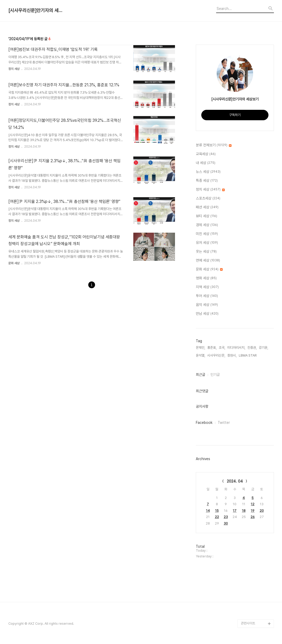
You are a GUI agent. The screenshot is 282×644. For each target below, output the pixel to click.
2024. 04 (235, 481)
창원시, (232, 355)
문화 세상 (14, 263)
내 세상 (206, 163)
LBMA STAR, (248, 355)
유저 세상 (207, 243)
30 (226, 523)
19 (253, 511)
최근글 (200, 375)
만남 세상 (207, 314)
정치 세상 (14, 69)
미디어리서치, (236, 348)
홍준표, (212, 348)
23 (226, 517)
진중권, (252, 348)
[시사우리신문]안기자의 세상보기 (37, 10)
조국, (222, 348)
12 (253, 504)
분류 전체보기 (214, 145)
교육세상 (206, 154)
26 (253, 517)
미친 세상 (207, 234)
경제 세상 (207, 225)
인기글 (215, 375)
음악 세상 (207, 305)
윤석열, (200, 355)
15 (217, 511)
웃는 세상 (206, 252)
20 (262, 511)
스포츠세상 (208, 198)
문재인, (200, 348)
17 (235, 511)
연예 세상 (208, 261)
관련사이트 (248, 623)
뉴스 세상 (208, 172)
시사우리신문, (216, 355)
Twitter (224, 423)
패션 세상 (207, 207)
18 (244, 511)
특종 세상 (207, 181)
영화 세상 (206, 278)
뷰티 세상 (206, 216)
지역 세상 (207, 287)
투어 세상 (207, 296)
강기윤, (264, 348)
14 (208, 511)
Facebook (204, 423)
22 (217, 517)
